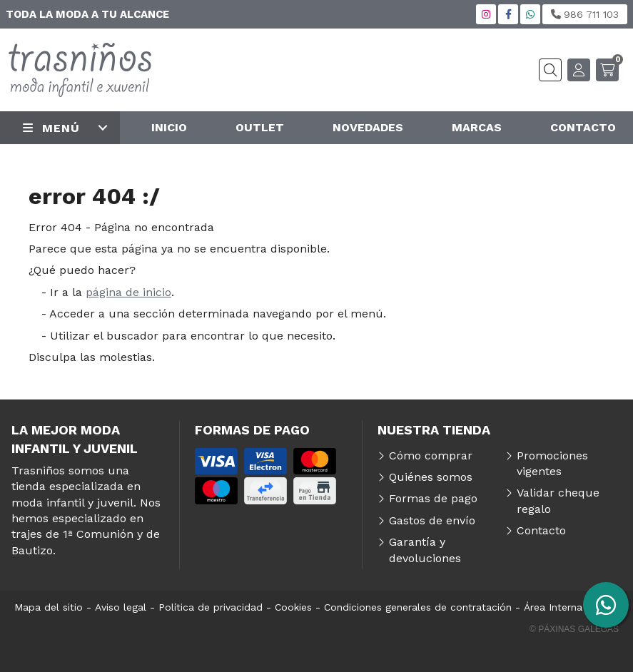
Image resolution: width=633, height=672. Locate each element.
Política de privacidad (211, 607)
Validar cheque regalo (558, 500)
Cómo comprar (431, 455)
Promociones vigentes (552, 463)
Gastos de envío (432, 520)
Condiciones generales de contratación (418, 607)
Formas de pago (433, 498)
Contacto (541, 530)
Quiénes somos (431, 477)
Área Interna (553, 607)
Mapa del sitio (49, 607)
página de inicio (128, 292)
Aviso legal (121, 607)
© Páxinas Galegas (574, 629)
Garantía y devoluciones (425, 550)
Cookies (293, 607)
